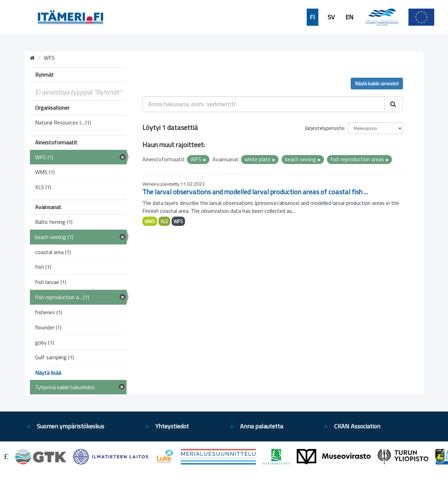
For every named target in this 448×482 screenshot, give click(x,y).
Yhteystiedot (172, 426)
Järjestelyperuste (324, 128)
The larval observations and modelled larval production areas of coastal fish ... (255, 192)
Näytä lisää (48, 373)
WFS (178, 221)
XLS (164, 221)
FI (312, 17)
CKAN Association (357, 426)
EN (349, 17)
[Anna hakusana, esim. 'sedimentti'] (264, 104)
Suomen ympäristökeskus (70, 426)
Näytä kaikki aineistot (377, 83)
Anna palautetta (261, 426)
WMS (150, 221)
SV (331, 17)
